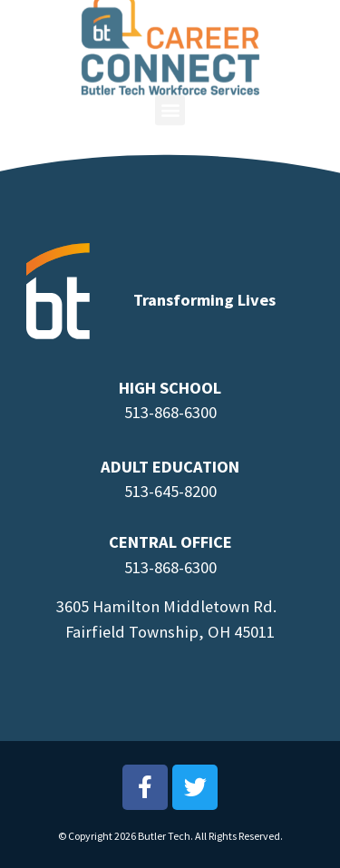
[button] (170, 103)
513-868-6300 (170, 412)
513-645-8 (158, 491)
